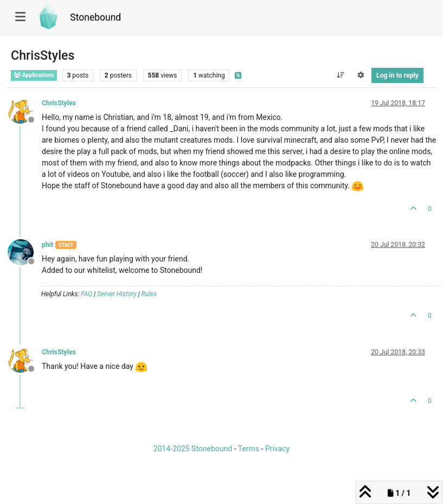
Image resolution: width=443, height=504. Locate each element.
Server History (117, 294)
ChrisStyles (59, 103)
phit (47, 245)
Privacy (277, 449)
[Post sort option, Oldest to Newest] (340, 75)
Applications (34, 75)
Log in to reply (397, 75)
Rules (149, 294)
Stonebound (95, 17)
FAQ (86, 294)
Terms (249, 449)
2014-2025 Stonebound (193, 449)
